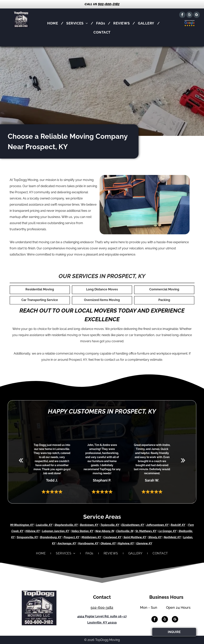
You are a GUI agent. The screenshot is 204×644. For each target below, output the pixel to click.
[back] (21, 460)
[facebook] (182, 15)
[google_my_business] (197, 15)
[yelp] (189, 15)
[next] (183, 460)
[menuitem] (54, 23)
